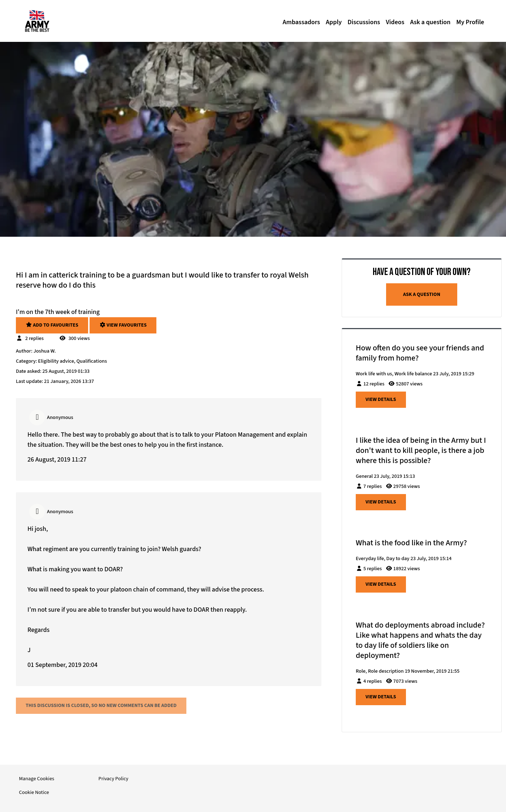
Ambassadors (301, 22)
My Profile (470, 22)
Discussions (364, 22)
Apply (334, 22)
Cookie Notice (34, 792)
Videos (395, 22)
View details (381, 400)
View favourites (123, 325)
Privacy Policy (114, 779)
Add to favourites (52, 325)
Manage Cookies (37, 779)
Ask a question (430, 22)
